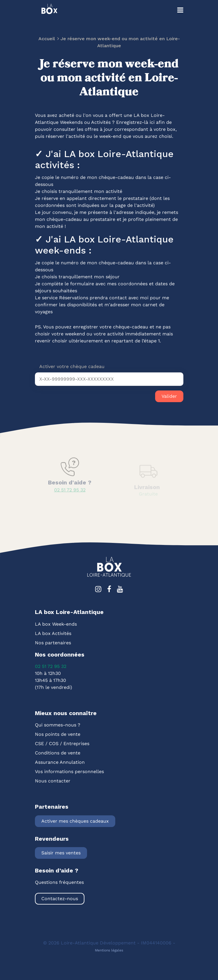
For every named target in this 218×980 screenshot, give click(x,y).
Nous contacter (53, 781)
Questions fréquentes (59, 882)
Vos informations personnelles (69, 771)
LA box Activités (53, 633)
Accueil (47, 39)
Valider (169, 396)
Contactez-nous (60, 899)
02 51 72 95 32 (51, 666)
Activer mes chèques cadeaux (75, 821)
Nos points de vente (58, 734)
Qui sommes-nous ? (58, 725)
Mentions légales (109, 950)
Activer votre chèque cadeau (72, 366)
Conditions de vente (58, 753)
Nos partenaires (53, 643)
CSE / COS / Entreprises (62, 744)
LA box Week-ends (56, 624)
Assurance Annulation (60, 762)
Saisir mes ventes (61, 853)
